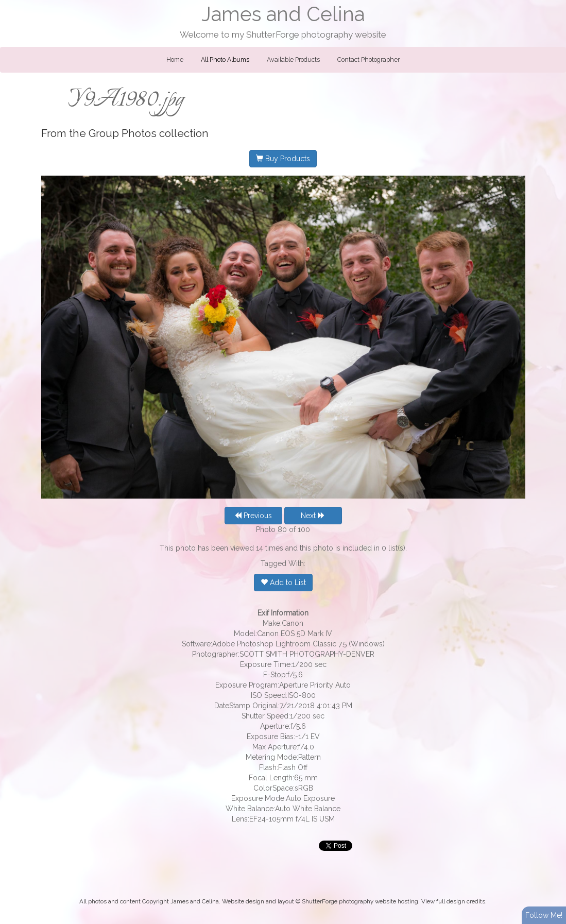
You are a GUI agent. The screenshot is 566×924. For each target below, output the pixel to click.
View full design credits (453, 901)
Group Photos (123, 133)
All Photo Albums (225, 60)
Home (175, 60)
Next (313, 516)
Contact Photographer (368, 60)
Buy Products (283, 159)
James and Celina (283, 14)
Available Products (293, 60)
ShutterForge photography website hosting (360, 901)
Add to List (283, 583)
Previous (253, 516)
